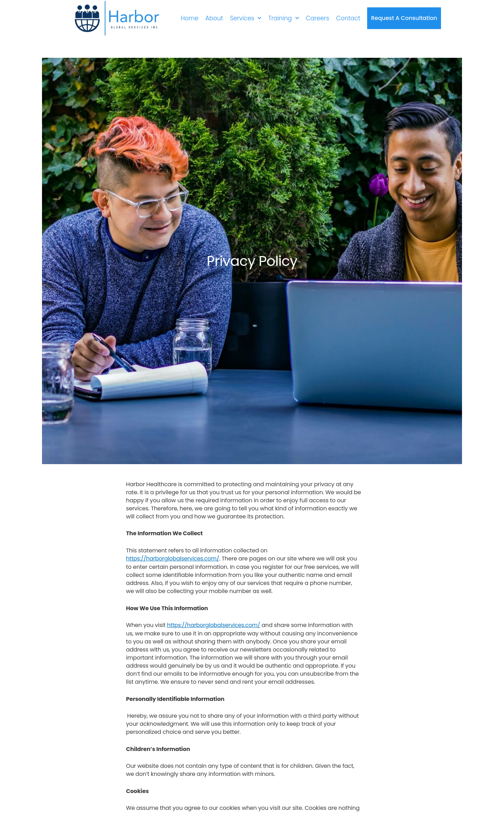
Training (283, 18)
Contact (348, 18)
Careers (318, 18)
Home (189, 18)
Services (246, 18)
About (214, 18)
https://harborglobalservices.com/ (174, 559)
